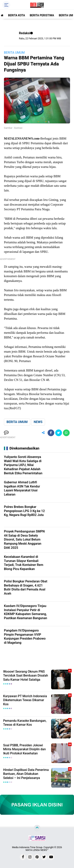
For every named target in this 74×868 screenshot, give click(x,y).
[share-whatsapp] (66, 433)
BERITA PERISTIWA (42, 15)
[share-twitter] (59, 433)
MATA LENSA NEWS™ (37, 850)
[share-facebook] (51, 433)
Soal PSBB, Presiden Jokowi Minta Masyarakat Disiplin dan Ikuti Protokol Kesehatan (24, 749)
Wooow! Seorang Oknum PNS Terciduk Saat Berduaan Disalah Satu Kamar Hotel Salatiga (26, 676)
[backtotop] (37, 828)
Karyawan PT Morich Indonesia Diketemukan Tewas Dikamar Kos (25, 700)
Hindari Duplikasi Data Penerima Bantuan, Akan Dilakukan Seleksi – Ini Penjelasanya (26, 774)
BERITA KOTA (17, 15)
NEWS (38, 422)
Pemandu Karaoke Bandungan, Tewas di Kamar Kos (25, 723)
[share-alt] (43, 433)
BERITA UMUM (14, 53)
